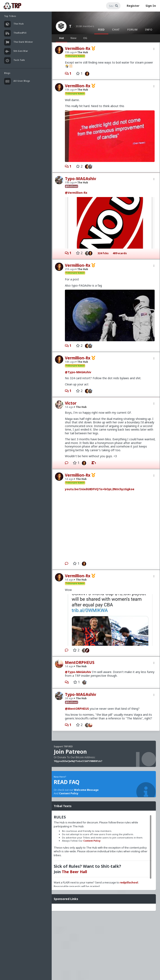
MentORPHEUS (80, 662)
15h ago (70, 52)
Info (149, 30)
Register (133, 6)
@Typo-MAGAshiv (78, 372)
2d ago (69, 698)
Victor (71, 403)
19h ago (70, 182)
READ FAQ (67, 782)
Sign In (151, 6)
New (73, 38)
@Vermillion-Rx (76, 193)
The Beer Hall (74, 872)
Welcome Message (86, 790)
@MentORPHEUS (77, 709)
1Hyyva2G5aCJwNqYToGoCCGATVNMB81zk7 (78, 761)
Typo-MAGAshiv (81, 179)
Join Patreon (70, 752)
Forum (133, 30)
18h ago (70, 362)
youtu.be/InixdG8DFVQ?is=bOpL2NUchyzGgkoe (100, 489)
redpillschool (129, 882)
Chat (116, 30)
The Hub (70, 26)
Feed (101, 30)
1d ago (69, 407)
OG (85, 38)
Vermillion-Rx (78, 48)
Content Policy (69, 793)
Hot (61, 38)
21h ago (70, 269)
